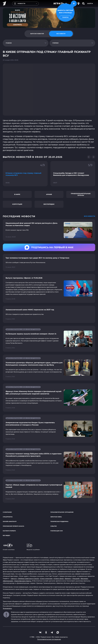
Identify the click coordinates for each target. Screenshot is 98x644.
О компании (7, 512)
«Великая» (84, 579)
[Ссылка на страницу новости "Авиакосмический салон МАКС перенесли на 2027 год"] (49, 314)
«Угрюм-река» (59, 579)
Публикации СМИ (57, 531)
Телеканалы (7, 608)
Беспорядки (49, 204)
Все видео (6, 535)
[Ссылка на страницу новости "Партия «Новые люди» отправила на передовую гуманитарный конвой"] (49, 490)
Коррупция (17, 204)
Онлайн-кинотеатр (10, 521)
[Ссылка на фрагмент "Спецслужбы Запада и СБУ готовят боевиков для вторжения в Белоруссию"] (73, 174)
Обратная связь (56, 517)
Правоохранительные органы (81, 194)
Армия (49, 194)
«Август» (14, 579)
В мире (17, 194)
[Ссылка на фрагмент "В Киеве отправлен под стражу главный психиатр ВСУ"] (25, 174)
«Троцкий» (76, 579)
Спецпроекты (8, 517)
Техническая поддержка (59, 521)
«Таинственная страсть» (23, 581)
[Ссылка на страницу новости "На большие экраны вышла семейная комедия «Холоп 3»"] (49, 339)
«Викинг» (68, 579)
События (53, 526)
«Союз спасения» (46, 579)
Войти (90, 3)
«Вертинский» (8, 581)
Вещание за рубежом (33, 547)
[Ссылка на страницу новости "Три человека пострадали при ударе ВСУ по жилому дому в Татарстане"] (49, 263)
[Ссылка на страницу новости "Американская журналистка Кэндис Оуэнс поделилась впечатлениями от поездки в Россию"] (49, 429)
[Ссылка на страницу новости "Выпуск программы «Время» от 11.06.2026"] (49, 288)
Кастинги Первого (9, 531)
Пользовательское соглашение (62, 512)
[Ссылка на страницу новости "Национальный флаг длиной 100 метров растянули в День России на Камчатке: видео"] (49, 230)
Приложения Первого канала (13, 526)
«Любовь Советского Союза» (28, 579)
